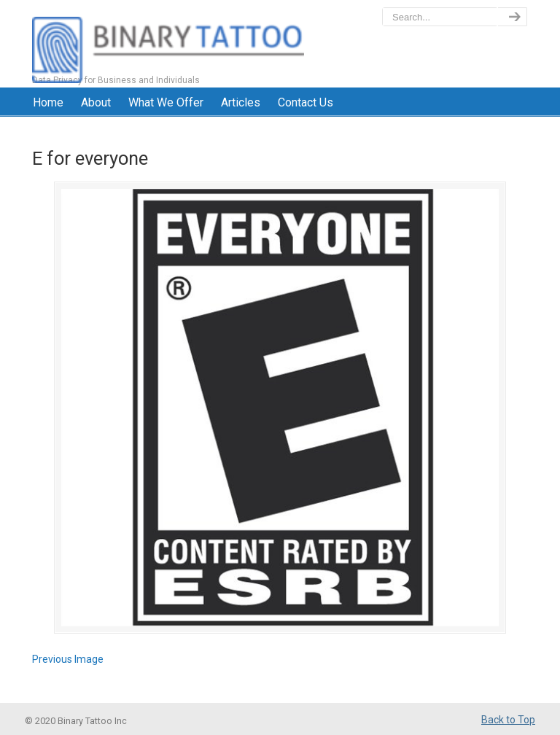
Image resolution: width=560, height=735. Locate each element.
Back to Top (508, 720)
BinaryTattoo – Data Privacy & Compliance (168, 44)
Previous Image (68, 659)
